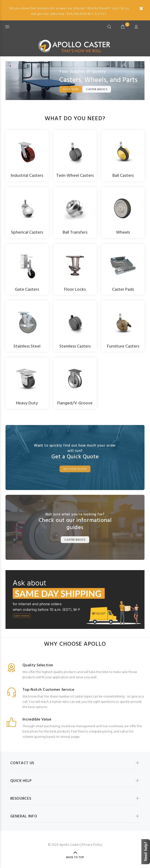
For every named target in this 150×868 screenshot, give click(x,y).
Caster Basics (97, 89)
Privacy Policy (92, 845)
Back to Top (75, 857)
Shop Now (71, 89)
